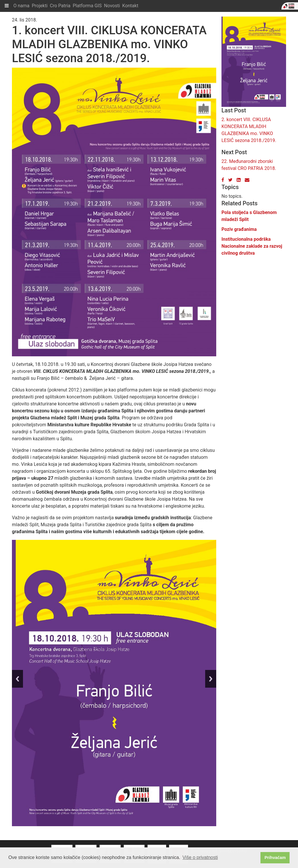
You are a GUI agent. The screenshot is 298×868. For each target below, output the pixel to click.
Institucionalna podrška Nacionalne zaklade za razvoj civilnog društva (252, 246)
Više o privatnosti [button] (200, 857)
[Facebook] (223, 180)
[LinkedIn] (239, 180)
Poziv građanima (239, 229)
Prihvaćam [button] (275, 858)
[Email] (247, 180)
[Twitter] (230, 180)
